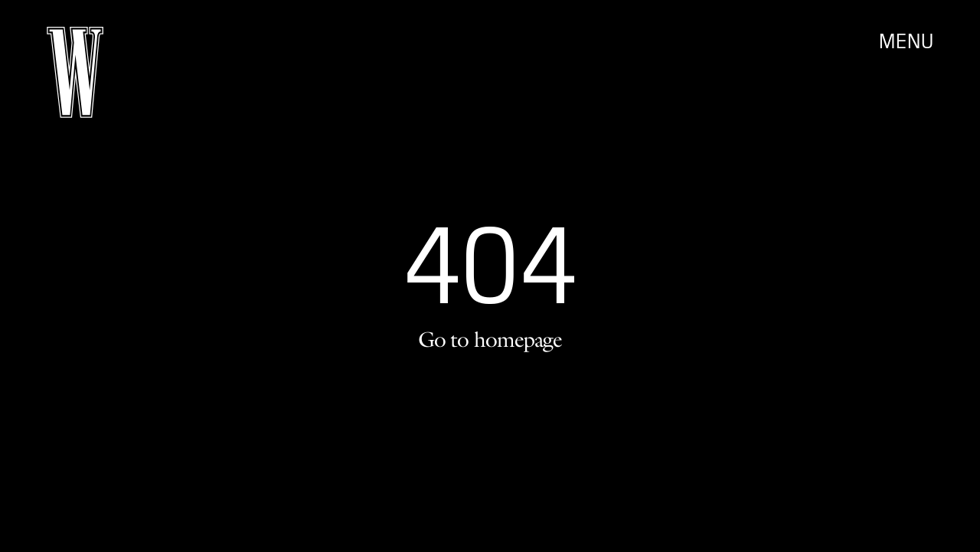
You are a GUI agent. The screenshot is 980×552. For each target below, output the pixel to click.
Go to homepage (490, 339)
